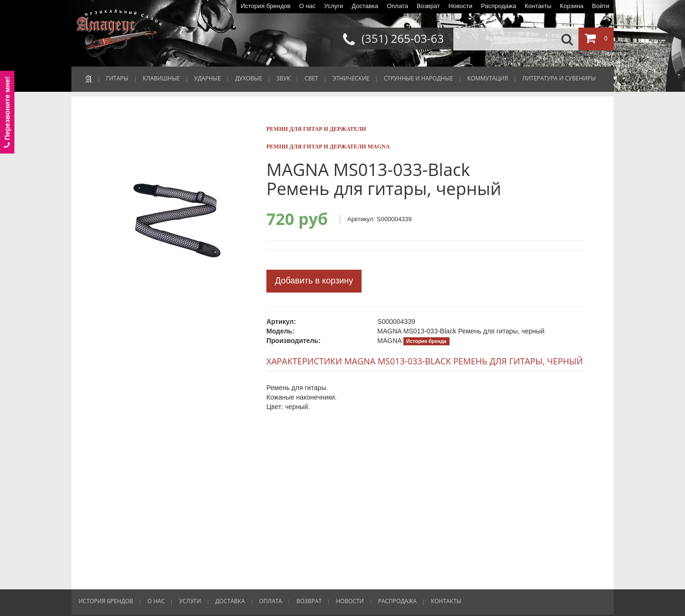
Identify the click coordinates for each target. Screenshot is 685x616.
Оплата (397, 6)
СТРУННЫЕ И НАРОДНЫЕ (419, 78)
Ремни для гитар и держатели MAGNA (328, 147)
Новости (460, 6)
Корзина (572, 6)
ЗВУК (283, 78)
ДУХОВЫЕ (248, 78)
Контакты (538, 6)
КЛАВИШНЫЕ (161, 78)
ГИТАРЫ (117, 78)
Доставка (365, 6)
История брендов (266, 6)
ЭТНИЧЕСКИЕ (351, 78)
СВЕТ (311, 78)
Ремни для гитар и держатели (316, 129)
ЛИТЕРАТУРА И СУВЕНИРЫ (559, 78)
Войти (601, 6)
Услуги (333, 6)
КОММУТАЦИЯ (487, 78)
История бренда (426, 341)
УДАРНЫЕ (207, 78)
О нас (308, 6)
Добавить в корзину (314, 281)
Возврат (428, 6)
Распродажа (499, 6)
